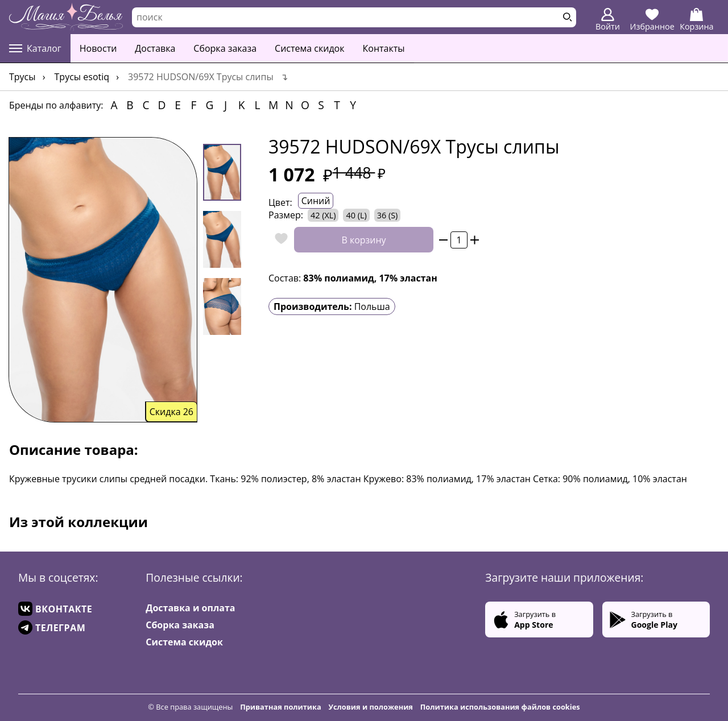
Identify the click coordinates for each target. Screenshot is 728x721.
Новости (98, 48)
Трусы (22, 77)
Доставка (155, 48)
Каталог (35, 48)
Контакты (384, 48)
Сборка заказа (225, 48)
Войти (608, 20)
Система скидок (309, 48)
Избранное (652, 20)
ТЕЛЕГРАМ (52, 627)
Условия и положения (371, 707)
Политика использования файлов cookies (500, 707)
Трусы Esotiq (82, 77)
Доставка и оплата (190, 608)
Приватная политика (281, 707)
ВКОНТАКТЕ (55, 609)
